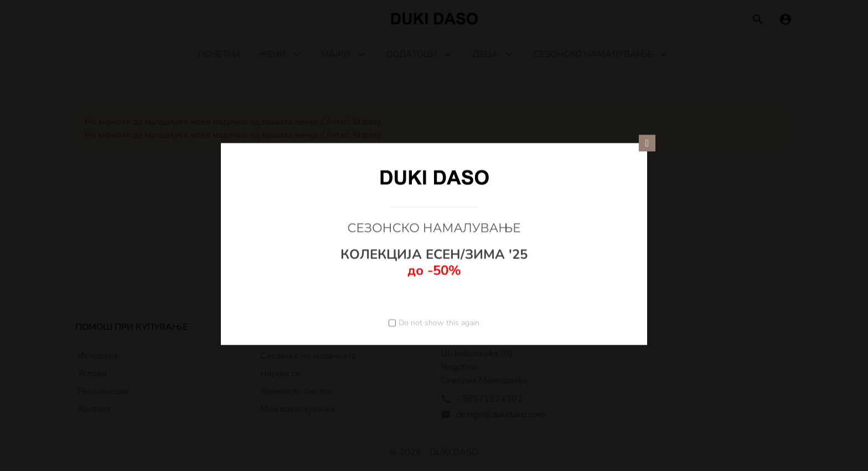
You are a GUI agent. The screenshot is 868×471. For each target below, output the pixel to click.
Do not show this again (439, 322)
